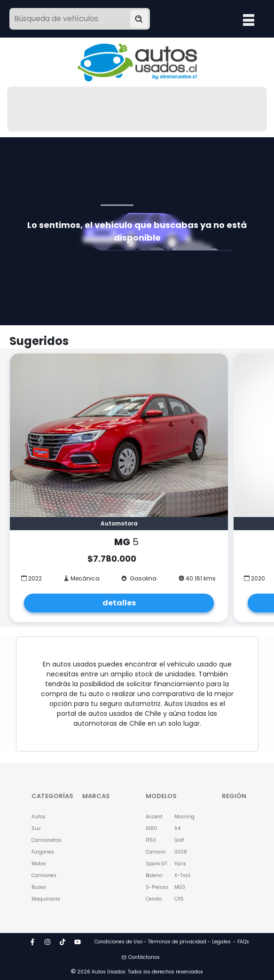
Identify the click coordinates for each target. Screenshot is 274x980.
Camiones (44, 875)
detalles (119, 603)
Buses (39, 887)
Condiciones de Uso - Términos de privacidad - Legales (163, 942)
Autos (39, 817)
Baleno (154, 875)
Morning (184, 817)
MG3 (180, 887)
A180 (151, 828)
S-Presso (157, 887)
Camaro (156, 852)
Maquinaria (45, 899)
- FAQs (241, 942)
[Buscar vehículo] (139, 19)
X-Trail (182, 875)
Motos (39, 864)
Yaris (180, 864)
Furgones (43, 852)
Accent (154, 817)
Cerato (154, 899)
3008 (181, 852)
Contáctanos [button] (141, 957)
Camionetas (45, 840)
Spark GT (157, 864)
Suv (36, 828)
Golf (179, 840)
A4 (177, 828)
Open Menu (249, 20)
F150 (151, 840)
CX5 (179, 899)
